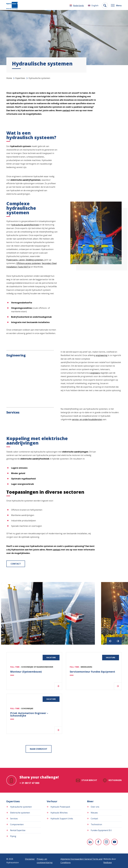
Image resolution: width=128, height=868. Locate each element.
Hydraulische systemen (21, 807)
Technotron (96, 824)
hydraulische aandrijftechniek (25, 225)
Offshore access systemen (29, 263)
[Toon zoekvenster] (104, 6)
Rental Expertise (18, 830)
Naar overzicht (39, 749)
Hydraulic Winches (59, 813)
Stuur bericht (89, 780)
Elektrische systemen (20, 813)
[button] (110, 641)
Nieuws (94, 813)
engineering (102, 355)
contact (66, 110)
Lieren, (22, 260)
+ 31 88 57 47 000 (29, 783)
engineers (95, 373)
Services (14, 819)
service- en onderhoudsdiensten (87, 419)
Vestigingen (115, 780)
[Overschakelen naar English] (92, 6)
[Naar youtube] (114, 842)
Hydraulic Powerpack (60, 807)
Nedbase (108, 862)
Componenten (17, 824)
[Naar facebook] (98, 842)
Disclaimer (30, 859)
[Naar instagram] (106, 842)
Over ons (95, 807)
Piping (13, 836)
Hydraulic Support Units (62, 819)
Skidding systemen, (35, 260)
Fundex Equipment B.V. (101, 830)
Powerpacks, (13, 260)
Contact (16, 564)
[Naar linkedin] (90, 842)
